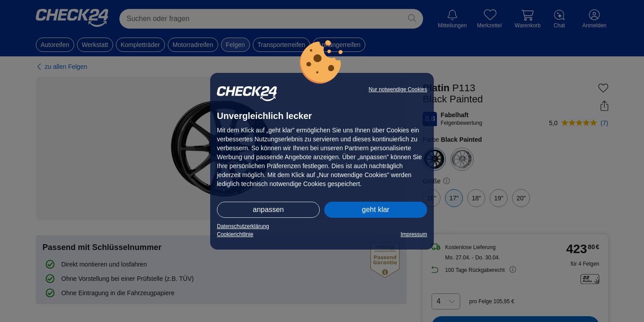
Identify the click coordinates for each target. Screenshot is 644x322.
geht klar (375, 210)
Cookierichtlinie (235, 234)
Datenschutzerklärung (243, 226)
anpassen (268, 210)
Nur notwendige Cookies (398, 89)
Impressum (414, 234)
